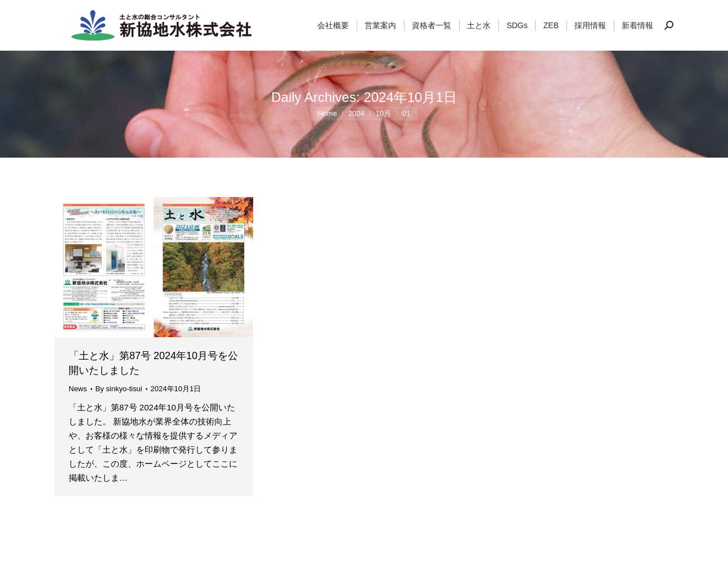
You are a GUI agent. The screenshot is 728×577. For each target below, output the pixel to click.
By (119, 389)
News (78, 389)
